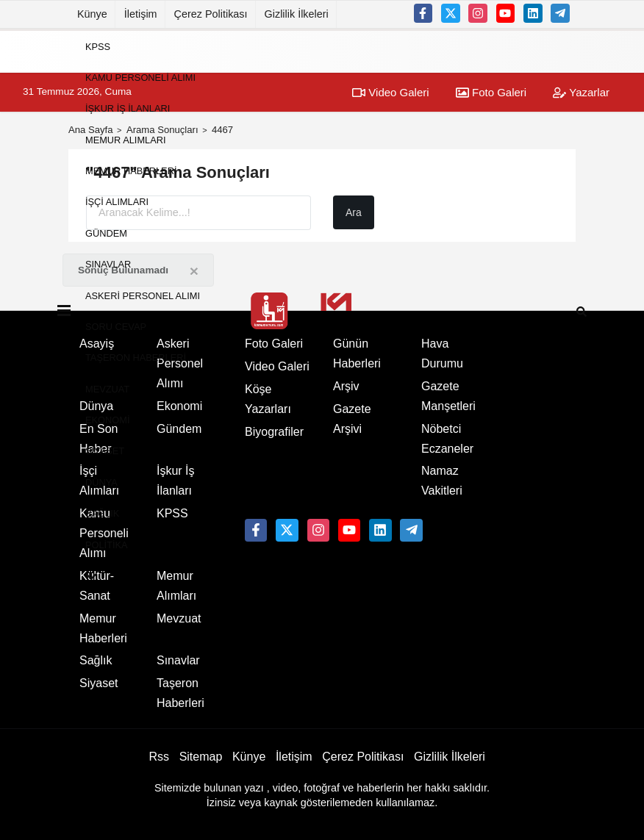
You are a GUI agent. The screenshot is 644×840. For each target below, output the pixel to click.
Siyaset (105, 451)
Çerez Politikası (211, 14)
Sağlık (102, 513)
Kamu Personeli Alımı (140, 78)
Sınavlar (108, 264)
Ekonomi (107, 420)
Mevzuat (107, 388)
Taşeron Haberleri (136, 358)
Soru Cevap (116, 327)
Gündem (106, 233)
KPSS (98, 46)
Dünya (101, 482)
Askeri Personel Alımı (143, 295)
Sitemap (201, 757)
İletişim (141, 14)
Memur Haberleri (131, 171)
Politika (107, 544)
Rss (159, 757)
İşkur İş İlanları (128, 108)
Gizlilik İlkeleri (297, 14)
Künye (92, 14)
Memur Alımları (126, 139)
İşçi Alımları (117, 202)
